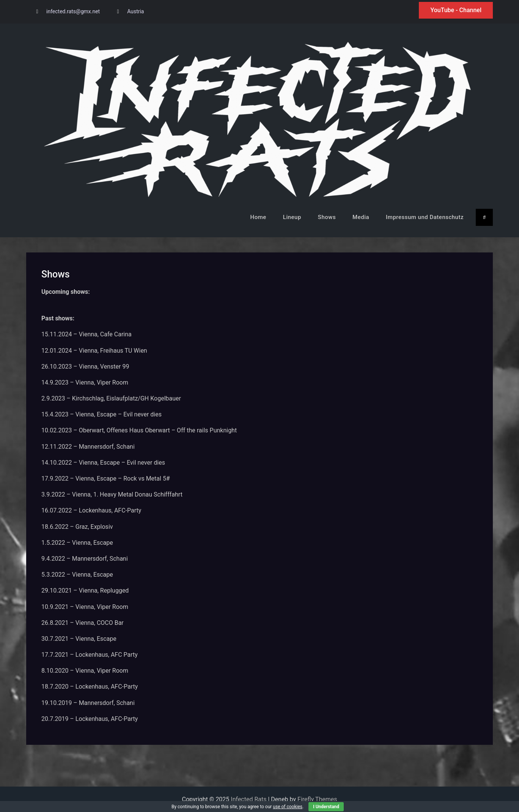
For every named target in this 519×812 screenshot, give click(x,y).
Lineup (292, 217)
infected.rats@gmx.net (73, 11)
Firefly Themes (317, 799)
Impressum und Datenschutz (425, 217)
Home (258, 217)
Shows (327, 217)
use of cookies (288, 807)
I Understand (326, 807)
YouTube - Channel (456, 10)
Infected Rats (248, 799)
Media (361, 217)
